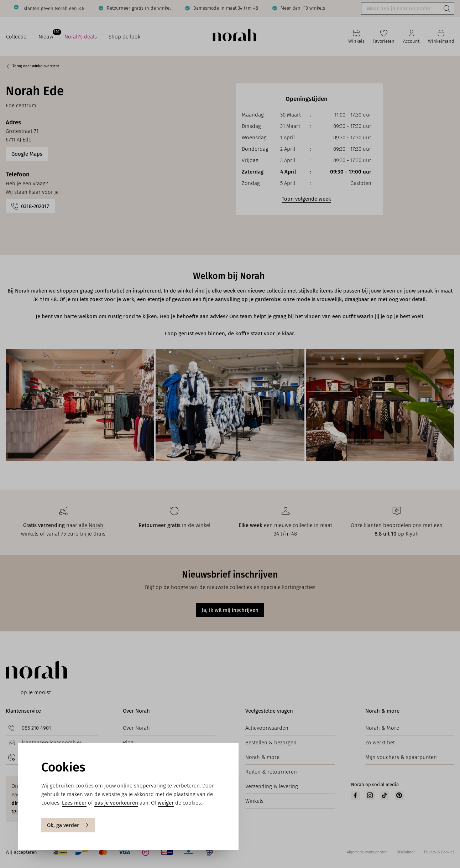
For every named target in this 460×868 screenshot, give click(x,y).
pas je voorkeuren (116, 803)
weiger (166, 803)
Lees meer (74, 803)
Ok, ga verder (68, 825)
